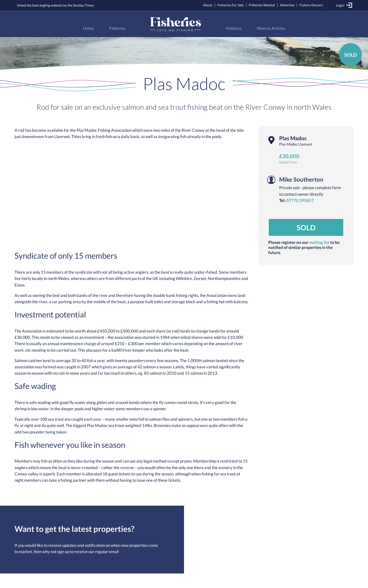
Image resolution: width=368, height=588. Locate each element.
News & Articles (271, 28)
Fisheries (117, 28)
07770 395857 (300, 201)
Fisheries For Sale (231, 5)
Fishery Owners (311, 5)
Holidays (234, 28)
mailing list (319, 242)
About (208, 5)
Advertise (287, 5)
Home (88, 28)
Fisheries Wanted (262, 5)
